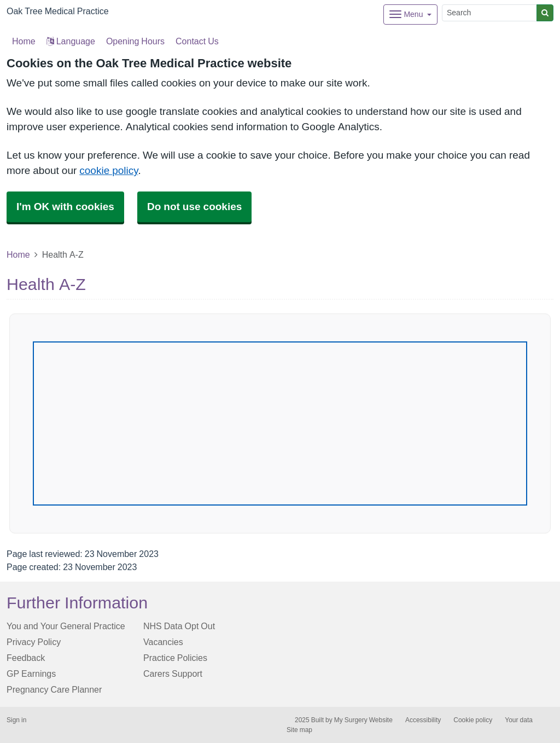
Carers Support (173, 674)
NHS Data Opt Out (179, 626)
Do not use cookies (194, 207)
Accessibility (423, 720)
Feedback (26, 658)
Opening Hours (135, 41)
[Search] (489, 13)
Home (18, 254)
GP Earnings (31, 674)
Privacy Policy (34, 642)
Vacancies (163, 642)
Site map (299, 730)
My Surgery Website (363, 720)
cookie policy (109, 170)
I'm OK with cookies (65, 207)
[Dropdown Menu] (410, 14)
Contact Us (197, 41)
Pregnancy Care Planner (54, 689)
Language (71, 41)
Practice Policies (175, 658)
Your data (519, 720)
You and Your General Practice (66, 626)
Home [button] (24, 41)
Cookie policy (473, 720)
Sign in (16, 720)
